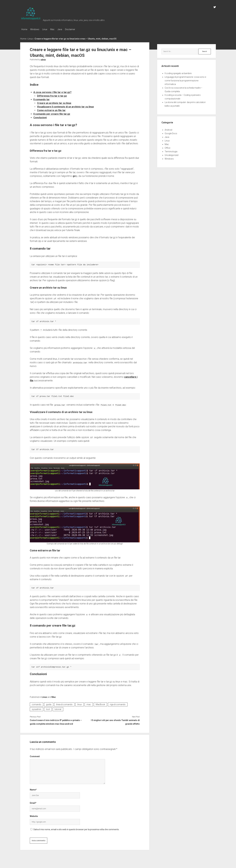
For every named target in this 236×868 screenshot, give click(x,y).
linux (80, 704)
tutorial (58, 708)
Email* (33, 802)
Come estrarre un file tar (51, 109)
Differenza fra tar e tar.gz (52, 95)
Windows (36, 29)
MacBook (100, 704)
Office (167, 147)
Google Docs (171, 133)
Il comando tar (42, 99)
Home (24, 29)
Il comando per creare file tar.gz (52, 113)
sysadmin (36, 708)
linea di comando (64, 704)
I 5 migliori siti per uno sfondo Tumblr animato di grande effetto (115, 721)
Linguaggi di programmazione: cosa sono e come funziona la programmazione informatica (185, 80)
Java (66, 29)
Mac (57, 29)
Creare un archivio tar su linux (54, 102)
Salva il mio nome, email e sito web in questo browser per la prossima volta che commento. (76, 829)
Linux (48, 29)
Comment (35, 755)
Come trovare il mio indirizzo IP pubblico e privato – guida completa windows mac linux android (56, 721)
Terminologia (171, 151)
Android (168, 129)
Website (34, 815)
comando (36, 704)
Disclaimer (78, 29)
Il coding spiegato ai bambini (178, 72)
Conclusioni (40, 117)
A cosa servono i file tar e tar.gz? (52, 91)
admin (43, 59)
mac (89, 704)
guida (49, 704)
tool (48, 708)
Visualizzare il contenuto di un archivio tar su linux (65, 106)
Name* (33, 789)
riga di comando (118, 704)
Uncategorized (172, 154)
